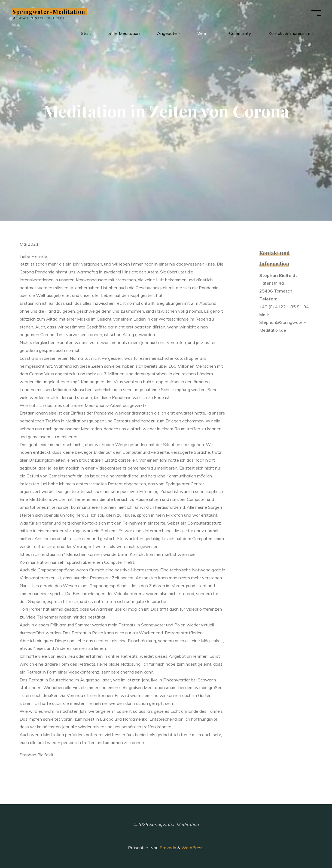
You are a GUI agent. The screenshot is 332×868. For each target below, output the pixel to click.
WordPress (192, 848)
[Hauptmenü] (316, 13)
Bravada (167, 848)
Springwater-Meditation (49, 11)
